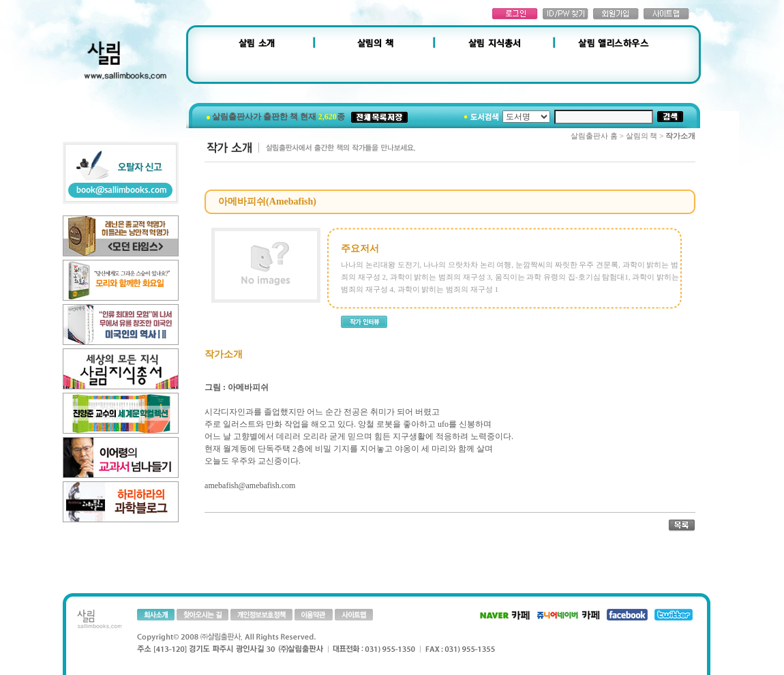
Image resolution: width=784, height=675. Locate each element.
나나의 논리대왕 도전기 (380, 265)
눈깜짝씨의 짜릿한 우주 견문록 (567, 265)
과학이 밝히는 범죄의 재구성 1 (448, 289)
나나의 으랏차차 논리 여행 (467, 265)
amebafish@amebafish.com (250, 485)
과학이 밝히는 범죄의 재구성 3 (441, 277)
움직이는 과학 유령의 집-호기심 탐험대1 (562, 277)
